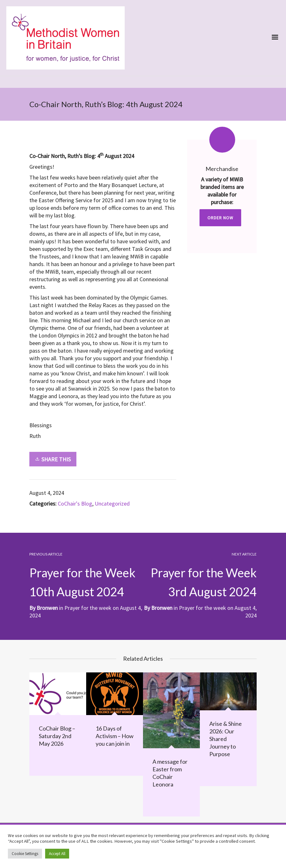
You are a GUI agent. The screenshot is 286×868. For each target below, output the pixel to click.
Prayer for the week (203, 608)
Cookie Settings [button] (25, 854)
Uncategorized (112, 504)
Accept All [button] (57, 854)
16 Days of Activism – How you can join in (115, 736)
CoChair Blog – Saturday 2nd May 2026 (57, 736)
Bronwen (162, 608)
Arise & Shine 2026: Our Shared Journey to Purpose (226, 739)
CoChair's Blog (75, 504)
